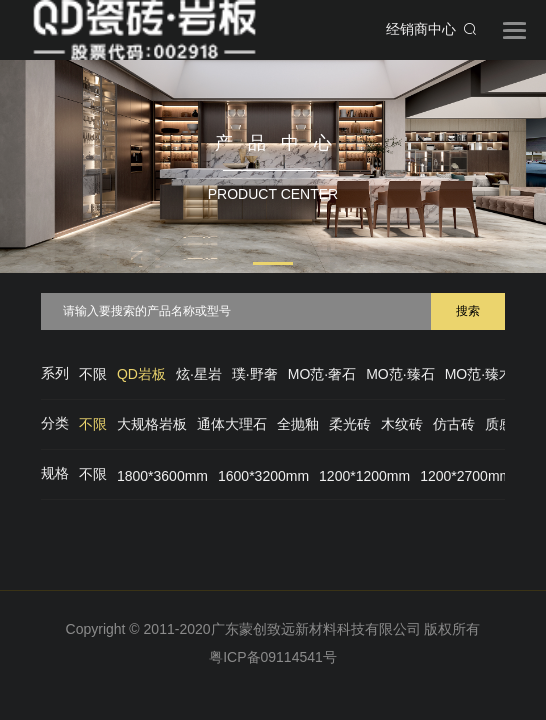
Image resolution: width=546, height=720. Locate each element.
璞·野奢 (255, 374)
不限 (93, 374)
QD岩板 (141, 374)
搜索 (468, 311)
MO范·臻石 (400, 374)
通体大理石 (232, 424)
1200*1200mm (364, 476)
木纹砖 (402, 424)
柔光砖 (350, 424)
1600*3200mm (263, 476)
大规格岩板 (152, 424)
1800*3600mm (162, 476)
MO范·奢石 (322, 374)
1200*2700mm (465, 476)
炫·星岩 (199, 374)
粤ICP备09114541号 (273, 657)
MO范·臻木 (479, 374)
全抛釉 (298, 424)
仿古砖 (454, 424)
